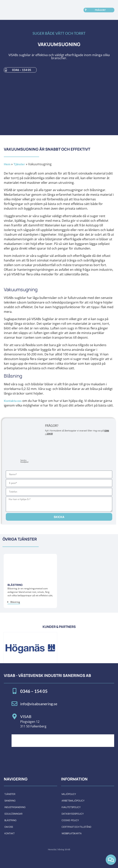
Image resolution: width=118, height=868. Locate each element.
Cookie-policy (70, 820)
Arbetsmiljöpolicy (73, 801)
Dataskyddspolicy (73, 814)
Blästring (10, 820)
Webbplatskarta (72, 833)
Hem (7, 164)
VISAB (26, 716)
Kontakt (10, 833)
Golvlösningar (13, 814)
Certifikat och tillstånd (76, 827)
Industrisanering (15, 807)
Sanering (10, 801)
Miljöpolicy (69, 794)
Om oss (9, 827)
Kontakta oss (13, 401)
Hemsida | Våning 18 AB (59, 849)
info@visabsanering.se (39, 704)
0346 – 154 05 (34, 691)
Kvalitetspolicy (71, 807)
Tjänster (19, 164)
